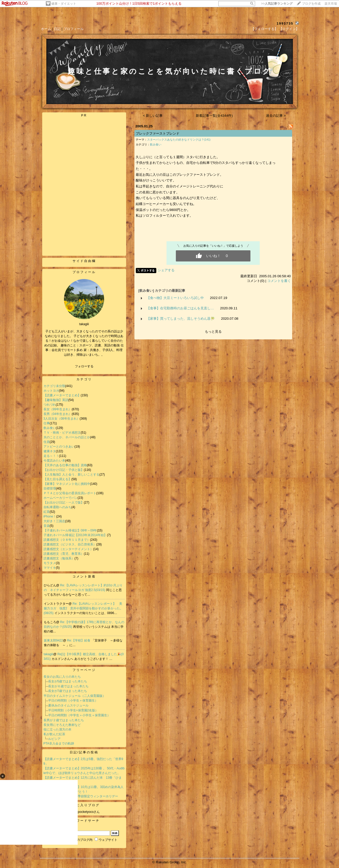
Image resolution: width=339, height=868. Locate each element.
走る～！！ (51, 456)
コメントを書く (279, 281)
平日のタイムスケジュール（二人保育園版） (75, 696)
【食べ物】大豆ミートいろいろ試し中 (175, 298)
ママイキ (50, 568)
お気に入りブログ (84, 805)
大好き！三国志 (54, 521)
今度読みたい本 (54, 461)
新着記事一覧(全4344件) (214, 116)
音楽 (47, 526)
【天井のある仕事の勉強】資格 (65, 465)
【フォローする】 (264, 29)
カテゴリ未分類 (54, 386)
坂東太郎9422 (53, 640)
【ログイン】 (289, 29)
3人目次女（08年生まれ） (62, 419)
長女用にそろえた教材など (62, 725)
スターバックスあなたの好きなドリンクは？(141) (179, 140)
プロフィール (74, 29)
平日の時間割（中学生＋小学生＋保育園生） (79, 715)
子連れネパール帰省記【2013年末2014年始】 (75, 535)
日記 (57, 29)
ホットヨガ (51, 391)
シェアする (166, 270)
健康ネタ (50, 451)
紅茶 (47, 512)
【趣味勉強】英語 (56, 400)
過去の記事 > (276, 116)
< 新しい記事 (153, 116)
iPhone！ (50, 516)
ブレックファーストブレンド (158, 133)
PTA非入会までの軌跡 (59, 743)
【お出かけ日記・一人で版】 (64, 502)
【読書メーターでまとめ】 (62, 395)
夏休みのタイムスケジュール (68, 705)
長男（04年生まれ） (58, 414)
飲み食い (50, 428)
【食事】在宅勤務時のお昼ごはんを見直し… (180, 308)
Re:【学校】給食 (79, 640)
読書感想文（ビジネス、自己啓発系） (70, 544)
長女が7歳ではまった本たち (68, 691)
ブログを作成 (311, 4)
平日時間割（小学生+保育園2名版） (73, 710)
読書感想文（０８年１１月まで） (67, 540)
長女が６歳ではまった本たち (68, 686)
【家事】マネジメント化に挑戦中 (67, 484)
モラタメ (50, 563)
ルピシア (54, 739)
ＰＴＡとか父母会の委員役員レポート (70, 493)
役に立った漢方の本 (57, 730)
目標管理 (50, 488)
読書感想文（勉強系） (59, 558)
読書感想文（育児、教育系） (64, 554)
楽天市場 (331, 4)
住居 (47, 442)
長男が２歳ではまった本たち (64, 720)
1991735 (285, 23)
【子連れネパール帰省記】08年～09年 (70, 530)
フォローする (84, 366)
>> (277, 4)
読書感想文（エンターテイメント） (68, 549)
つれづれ (50, 405)
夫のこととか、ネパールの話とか (67, 437)
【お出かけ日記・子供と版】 (64, 470)
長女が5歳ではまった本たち (68, 681)
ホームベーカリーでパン (61, 498)
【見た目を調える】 (57, 479)
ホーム (46, 29)
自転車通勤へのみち (57, 507)
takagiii (49, 654)
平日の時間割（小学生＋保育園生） (73, 701)
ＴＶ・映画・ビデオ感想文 (62, 433)
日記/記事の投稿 (84, 752)
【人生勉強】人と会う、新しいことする (71, 475)
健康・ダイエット (64, 4)
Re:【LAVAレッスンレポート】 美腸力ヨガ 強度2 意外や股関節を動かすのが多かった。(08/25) (84, 608)
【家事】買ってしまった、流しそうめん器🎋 (181, 319)
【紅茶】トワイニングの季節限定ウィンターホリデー (81, 796)
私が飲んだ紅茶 (54, 734)
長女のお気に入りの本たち (62, 677)
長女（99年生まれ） (58, 409)
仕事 (47, 423)
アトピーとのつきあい (59, 447)
